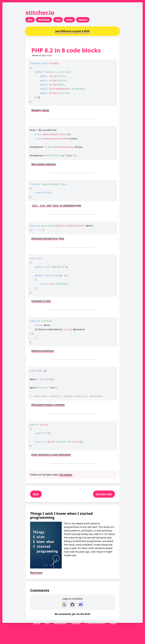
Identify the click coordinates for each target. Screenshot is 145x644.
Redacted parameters (43, 351)
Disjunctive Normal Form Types (48, 238)
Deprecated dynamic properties (48, 405)
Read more (36, 573)
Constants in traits (41, 301)
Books (69, 20)
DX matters (66, 475)
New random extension (43, 164)
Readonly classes (40, 110)
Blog (30, 20)
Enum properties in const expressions (51, 455)
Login (113, 623)
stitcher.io (40, 13)
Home (37, 623)
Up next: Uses (104, 494)
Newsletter (44, 20)
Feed (58, 20)
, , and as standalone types (56, 205)
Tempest (83, 20)
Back (36, 494)
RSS (47, 623)
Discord (76, 623)
